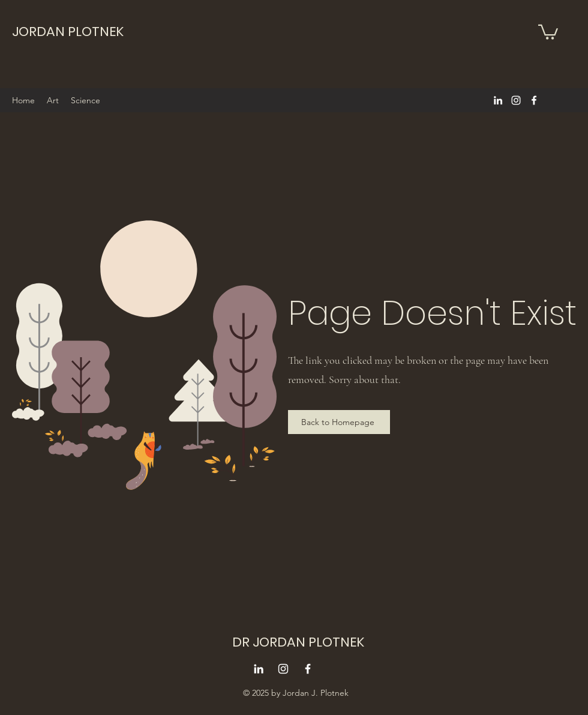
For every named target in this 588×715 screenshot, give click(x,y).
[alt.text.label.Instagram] (516, 100)
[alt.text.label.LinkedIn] (498, 100)
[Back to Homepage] (339, 422)
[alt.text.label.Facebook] (534, 100)
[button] (548, 31)
